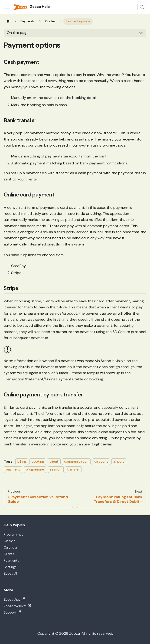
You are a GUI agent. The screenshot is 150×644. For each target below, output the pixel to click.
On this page (18, 33)
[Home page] (8, 21)
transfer (73, 470)
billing (22, 461)
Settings (10, 567)
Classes (10, 541)
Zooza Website (17, 606)
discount (101, 461)
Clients (9, 554)
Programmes (13, 534)
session (56, 470)
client (54, 461)
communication (76, 461)
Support (12, 612)
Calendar (11, 547)
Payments (11, 560)
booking (38, 461)
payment (13, 470)
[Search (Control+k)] (142, 7)
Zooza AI (10, 573)
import (119, 461)
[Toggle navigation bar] (7, 7)
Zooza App (14, 599)
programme (35, 470)
